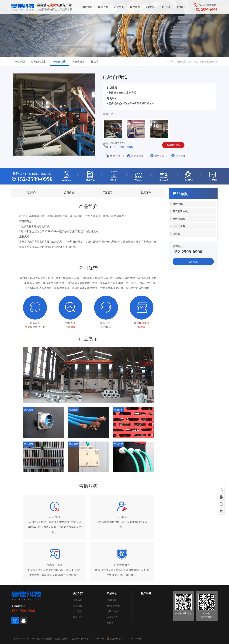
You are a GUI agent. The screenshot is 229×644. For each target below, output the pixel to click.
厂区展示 (108, 192)
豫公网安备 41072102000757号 (124, 639)
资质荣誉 (78, 606)
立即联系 (193, 262)
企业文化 (78, 611)
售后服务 (146, 192)
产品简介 (31, 192)
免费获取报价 (173, 145)
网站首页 (87, 8)
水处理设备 (78, 62)
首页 (190, 61)
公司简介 (78, 600)
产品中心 (119, 8)
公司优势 (69, 192)
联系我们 (182, 8)
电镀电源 (20, 62)
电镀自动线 (59, 62)
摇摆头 (95, 62)
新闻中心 (151, 8)
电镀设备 (103, 8)
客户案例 (135, 8)
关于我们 (167, 8)
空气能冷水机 (39, 62)
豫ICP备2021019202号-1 (93, 639)
